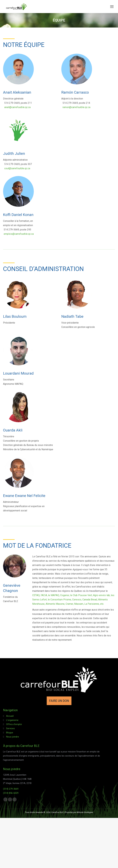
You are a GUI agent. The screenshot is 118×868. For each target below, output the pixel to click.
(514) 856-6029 (11, 793)
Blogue (10, 733)
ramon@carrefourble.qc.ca (76, 107)
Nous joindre (13, 737)
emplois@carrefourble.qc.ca (19, 234)
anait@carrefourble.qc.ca (17, 107)
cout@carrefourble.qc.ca (17, 168)
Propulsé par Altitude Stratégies (79, 812)
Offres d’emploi (14, 724)
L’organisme (12, 720)
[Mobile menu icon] (112, 7)
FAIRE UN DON (59, 701)
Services (10, 728)
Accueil (10, 716)
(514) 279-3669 (11, 789)
